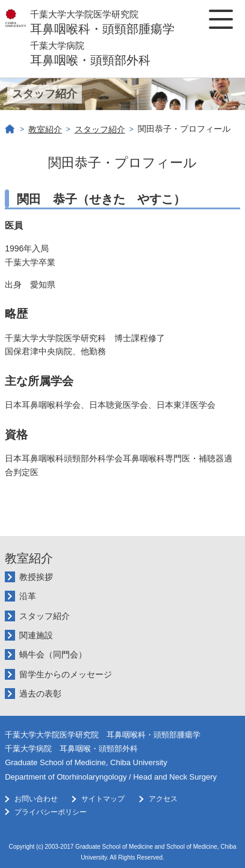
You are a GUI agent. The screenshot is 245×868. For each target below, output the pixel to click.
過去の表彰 (40, 694)
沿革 (28, 596)
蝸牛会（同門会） (53, 654)
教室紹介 (45, 129)
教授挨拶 (36, 577)
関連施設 (36, 635)
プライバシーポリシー (51, 812)
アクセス (163, 799)
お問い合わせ (36, 799)
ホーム (10, 129)
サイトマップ (103, 799)
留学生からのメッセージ (66, 674)
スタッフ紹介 (100, 129)
